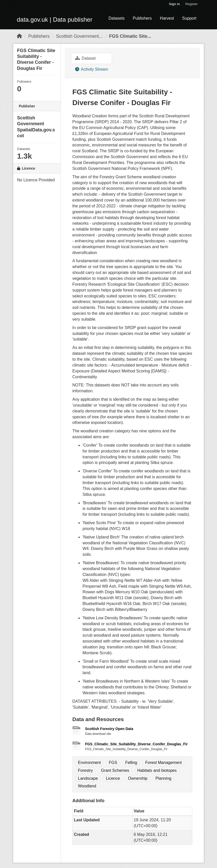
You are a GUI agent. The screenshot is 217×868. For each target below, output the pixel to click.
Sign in (174, 4)
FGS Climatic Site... (130, 36)
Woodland (87, 786)
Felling (131, 763)
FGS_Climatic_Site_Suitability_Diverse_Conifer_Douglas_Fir (136, 744)
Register (192, 4)
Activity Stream (92, 69)
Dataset (85, 58)
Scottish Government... (79, 36)
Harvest (167, 18)
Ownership (138, 778)
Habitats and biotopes (157, 770)
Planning (163, 778)
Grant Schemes (115, 770)
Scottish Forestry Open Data (109, 729)
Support (189, 18)
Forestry (85, 770)
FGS (113, 763)
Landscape (88, 778)
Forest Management (163, 763)
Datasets (117, 18)
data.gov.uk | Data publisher (55, 20)
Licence (113, 778)
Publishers (142, 18)
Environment (89, 763)
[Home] (19, 36)
